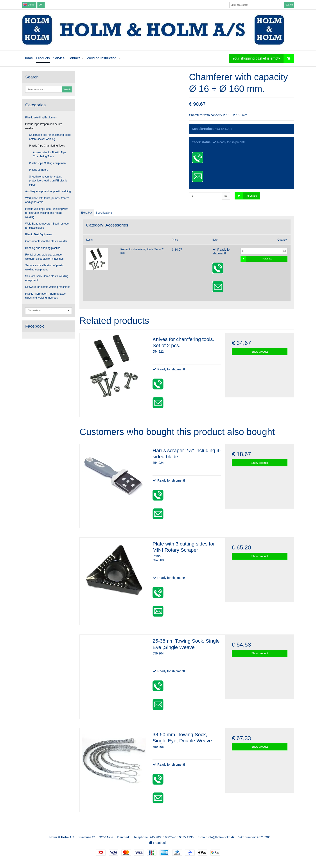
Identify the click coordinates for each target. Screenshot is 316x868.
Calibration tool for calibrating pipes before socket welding (50, 137)
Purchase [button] (246, 196)
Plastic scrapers (39, 170)
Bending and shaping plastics (43, 248)
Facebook (158, 843)
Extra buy (87, 213)
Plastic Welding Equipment (41, 118)
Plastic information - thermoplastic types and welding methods (45, 296)
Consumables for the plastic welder (46, 241)
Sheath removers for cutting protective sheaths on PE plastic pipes (48, 181)
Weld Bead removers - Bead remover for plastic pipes (47, 226)
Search (289, 5)
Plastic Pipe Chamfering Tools (47, 146)
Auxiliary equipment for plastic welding (48, 191)
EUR (41, 5)
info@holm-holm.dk (221, 837)
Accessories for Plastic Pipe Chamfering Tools (49, 154)
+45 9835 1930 (160, 837)
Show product (260, 352)
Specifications (104, 213)
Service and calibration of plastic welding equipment (45, 267)
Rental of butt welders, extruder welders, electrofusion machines (44, 257)
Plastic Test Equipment (39, 234)
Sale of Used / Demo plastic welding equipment (47, 278)
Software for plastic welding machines (48, 287)
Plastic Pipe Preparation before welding (44, 126)
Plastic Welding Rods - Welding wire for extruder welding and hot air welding (47, 213)
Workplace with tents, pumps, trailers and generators (47, 200)
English (29, 5)
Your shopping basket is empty (263, 59)
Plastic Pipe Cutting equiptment (48, 163)
